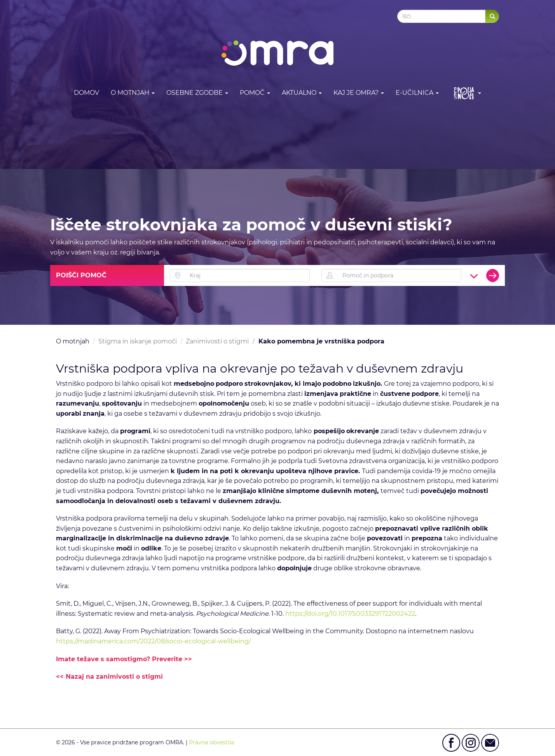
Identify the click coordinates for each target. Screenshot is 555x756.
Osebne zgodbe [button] (197, 93)
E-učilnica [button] (417, 93)
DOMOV (86, 93)
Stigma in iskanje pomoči (138, 341)
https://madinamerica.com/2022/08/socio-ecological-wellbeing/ (153, 641)
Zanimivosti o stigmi (217, 341)
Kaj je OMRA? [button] (359, 93)
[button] (466, 93)
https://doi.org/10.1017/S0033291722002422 (350, 614)
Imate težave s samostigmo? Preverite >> (124, 659)
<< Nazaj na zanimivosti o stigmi (109, 677)
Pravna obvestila (211, 742)
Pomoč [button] (255, 93)
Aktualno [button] (302, 93)
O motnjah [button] (133, 93)
